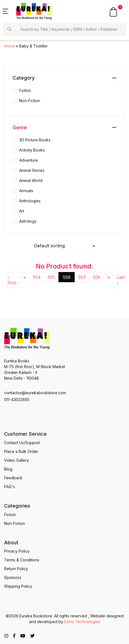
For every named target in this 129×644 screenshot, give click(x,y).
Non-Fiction (30, 101)
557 (82, 277)
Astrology (28, 221)
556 (67, 277)
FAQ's (9, 487)
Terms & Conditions (22, 560)
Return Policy (16, 569)
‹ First (12, 280)
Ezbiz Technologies (82, 622)
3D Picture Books (35, 140)
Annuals (26, 191)
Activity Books (32, 150)
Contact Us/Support (22, 443)
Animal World (31, 180)
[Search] (71, 29)
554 (37, 277)
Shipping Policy (18, 586)
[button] (5, 11)
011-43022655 (17, 400)
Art (22, 211)
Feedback (13, 478)
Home (9, 46)
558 (97, 277)
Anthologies (30, 201)
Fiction (25, 90)
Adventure (29, 160)
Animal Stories (32, 170)
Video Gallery (16, 460)
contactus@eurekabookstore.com (35, 393)
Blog (8, 469)
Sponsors (13, 577)
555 (51, 277)
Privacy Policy (17, 551)
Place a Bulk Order (21, 451)
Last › (121, 280)
